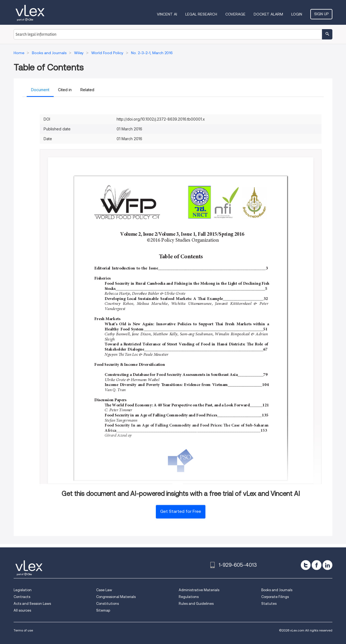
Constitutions (107, 604)
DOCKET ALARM (268, 14)
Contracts (22, 597)
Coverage (235, 14)
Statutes (269, 604)
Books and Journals (277, 590)
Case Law (104, 590)
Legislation (23, 590)
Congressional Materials (116, 597)
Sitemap (103, 610)
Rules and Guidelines (196, 604)
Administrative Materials (199, 590)
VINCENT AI (167, 14)
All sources (22, 610)
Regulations (189, 597)
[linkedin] (327, 565)
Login (297, 14)
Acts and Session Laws (32, 604)
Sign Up (321, 14)
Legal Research (201, 14)
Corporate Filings (275, 597)
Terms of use (23, 630)
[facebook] (317, 565)
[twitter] (306, 565)
